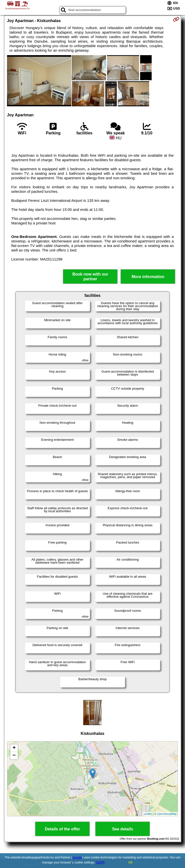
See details (123, 829)
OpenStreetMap (167, 814)
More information (148, 277)
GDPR (100, 862)
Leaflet (148, 814)
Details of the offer (62, 829)
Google (77, 857)
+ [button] (14, 748)
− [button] (14, 756)
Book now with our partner (90, 277)
